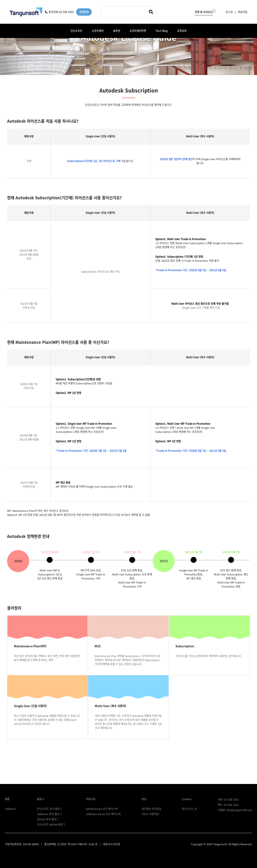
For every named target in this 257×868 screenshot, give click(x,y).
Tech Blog (162, 31)
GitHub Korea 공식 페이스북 (102, 809)
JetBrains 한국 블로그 (49, 814)
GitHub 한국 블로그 (48, 819)
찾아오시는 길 (189, 809)
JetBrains (10, 809)
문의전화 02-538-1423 (59, 12)
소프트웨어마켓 (138, 31)
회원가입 (243, 12)
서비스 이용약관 (150, 814)
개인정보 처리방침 (151, 809)
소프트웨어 (98, 31)
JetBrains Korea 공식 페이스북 (103, 814)
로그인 (229, 12)
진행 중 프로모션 (204, 11)
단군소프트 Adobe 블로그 (51, 824)
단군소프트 (76, 31)
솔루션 (117, 31)
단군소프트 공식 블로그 (50, 809)
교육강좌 (182, 31)
